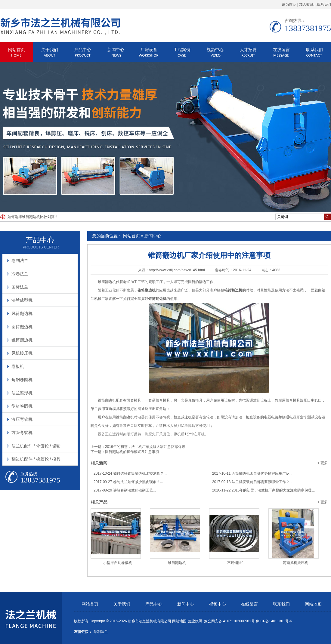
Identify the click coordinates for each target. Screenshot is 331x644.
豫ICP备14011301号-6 (274, 621)
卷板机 (18, 366)
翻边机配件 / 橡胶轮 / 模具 (36, 459)
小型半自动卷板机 (118, 563)
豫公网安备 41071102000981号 (229, 621)
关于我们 (50, 50)
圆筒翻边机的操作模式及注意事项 (132, 452)
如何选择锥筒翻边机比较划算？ (33, 217)
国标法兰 (20, 287)
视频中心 (215, 50)
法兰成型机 (22, 300)
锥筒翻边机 (107, 282)
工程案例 (182, 50)
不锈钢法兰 (236, 563)
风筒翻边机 (22, 313)
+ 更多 (323, 463)
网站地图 (313, 604)
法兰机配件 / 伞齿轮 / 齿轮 (36, 446)
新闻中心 (116, 50)
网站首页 (17, 50)
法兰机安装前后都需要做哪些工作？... (252, 482)
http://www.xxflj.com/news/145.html (177, 270)
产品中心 (83, 50)
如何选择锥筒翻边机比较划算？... (130, 473)
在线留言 (281, 50)
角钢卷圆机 (22, 380)
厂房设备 (149, 50)
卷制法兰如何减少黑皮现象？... (128, 482)
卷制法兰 (20, 260)
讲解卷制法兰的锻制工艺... (125, 490)
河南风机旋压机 (295, 563)
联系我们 (324, 5)
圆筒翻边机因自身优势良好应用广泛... (252, 473)
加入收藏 (306, 5)
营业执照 (195, 621)
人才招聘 (248, 50)
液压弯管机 (22, 419)
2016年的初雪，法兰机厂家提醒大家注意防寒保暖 (145, 447)
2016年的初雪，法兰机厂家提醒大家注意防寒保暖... (263, 490)
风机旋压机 (22, 353)
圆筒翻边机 (22, 327)
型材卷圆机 (22, 406)
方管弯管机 (22, 433)
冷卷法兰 (20, 274)
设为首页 (289, 5)
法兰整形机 (22, 393)
